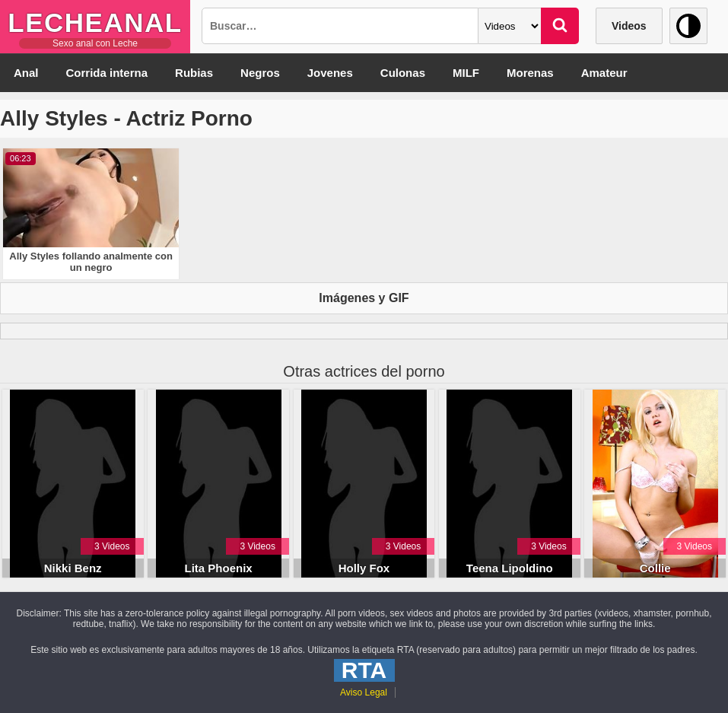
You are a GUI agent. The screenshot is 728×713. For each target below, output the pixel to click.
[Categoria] (510, 26)
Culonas (403, 73)
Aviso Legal (364, 692)
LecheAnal (95, 22)
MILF (466, 73)
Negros (260, 73)
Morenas (530, 73)
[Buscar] (560, 26)
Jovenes (330, 73)
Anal (26, 73)
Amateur (604, 73)
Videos (629, 26)
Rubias (194, 73)
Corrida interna (107, 73)
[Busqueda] (340, 26)
